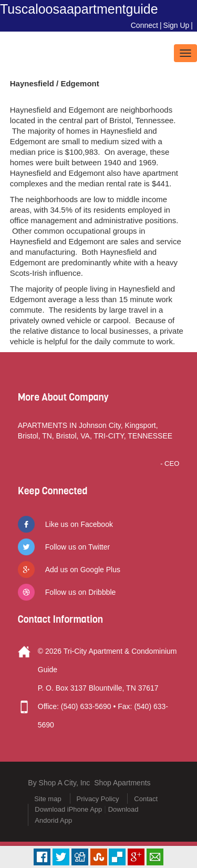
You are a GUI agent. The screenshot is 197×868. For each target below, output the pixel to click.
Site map (48, 799)
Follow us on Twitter (77, 547)
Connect (144, 25)
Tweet (61, 857)
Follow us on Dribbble (81, 592)
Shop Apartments (122, 783)
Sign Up (177, 25)
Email (155, 857)
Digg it (80, 857)
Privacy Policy (98, 799)
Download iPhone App (68, 809)
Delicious (117, 857)
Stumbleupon (99, 857)
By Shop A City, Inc (59, 783)
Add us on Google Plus (83, 570)
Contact (146, 799)
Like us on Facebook (79, 524)
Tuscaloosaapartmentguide (79, 9)
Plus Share (136, 857)
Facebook (42, 857)
